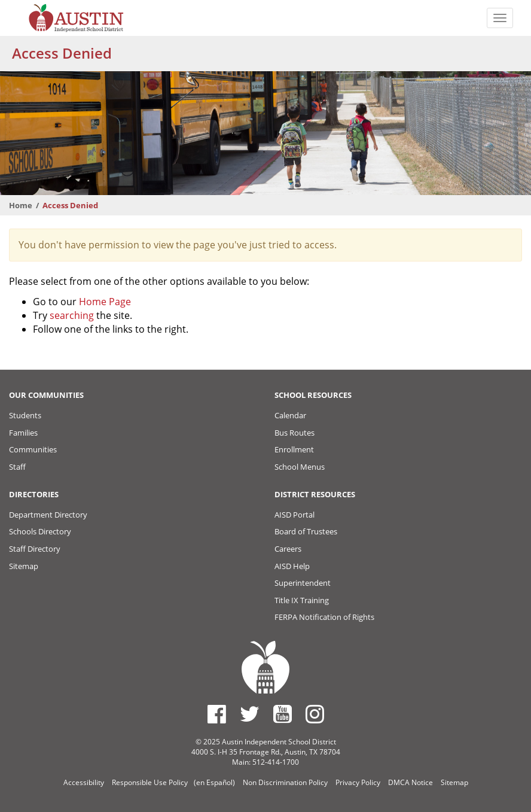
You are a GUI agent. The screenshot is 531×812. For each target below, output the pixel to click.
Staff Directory (35, 549)
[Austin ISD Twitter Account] (250, 714)
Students (25, 415)
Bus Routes (295, 433)
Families (23, 433)
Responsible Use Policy (150, 782)
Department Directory (48, 515)
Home (21, 205)
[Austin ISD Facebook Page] (217, 714)
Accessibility (84, 782)
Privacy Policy (358, 782)
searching (72, 315)
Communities (33, 449)
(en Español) (214, 782)
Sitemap (24, 566)
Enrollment (294, 449)
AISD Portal (295, 515)
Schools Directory (40, 531)
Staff (17, 467)
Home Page (105, 302)
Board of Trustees (306, 531)
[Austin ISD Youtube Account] (283, 714)
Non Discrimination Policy (285, 782)
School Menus (300, 467)
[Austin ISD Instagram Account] (315, 714)
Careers (288, 549)
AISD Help (292, 566)
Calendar (290, 415)
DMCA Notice (411, 782)
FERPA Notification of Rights (324, 617)
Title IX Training (302, 600)
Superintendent (303, 583)
